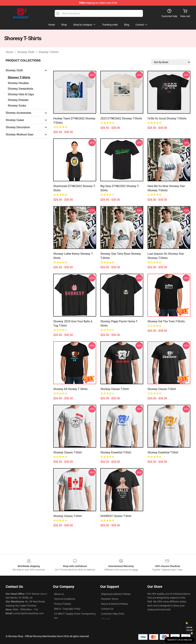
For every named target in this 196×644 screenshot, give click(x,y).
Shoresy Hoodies (18, 83)
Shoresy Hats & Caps (21, 94)
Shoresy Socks (17, 106)
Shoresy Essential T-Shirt (116, 452)
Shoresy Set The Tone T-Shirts (166, 321)
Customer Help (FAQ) (113, 614)
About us (59, 594)
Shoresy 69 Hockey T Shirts (70, 389)
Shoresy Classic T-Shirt (115, 389)
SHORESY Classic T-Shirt (116, 516)
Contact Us (107, 609)
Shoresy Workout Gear (19, 134)
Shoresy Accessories (18, 113)
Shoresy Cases (15, 120)
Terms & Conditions (65, 599)
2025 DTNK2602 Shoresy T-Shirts (121, 118)
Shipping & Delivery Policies (116, 594)
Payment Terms (110, 599)
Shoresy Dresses (18, 100)
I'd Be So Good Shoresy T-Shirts (167, 118)
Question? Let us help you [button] (180, 640)
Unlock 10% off (189, 629)
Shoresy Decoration (18, 127)
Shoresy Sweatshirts (20, 89)
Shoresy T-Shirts (49, 52)
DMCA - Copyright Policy (67, 609)
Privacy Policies (62, 604)
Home (9, 52)
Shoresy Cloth (26, 52)
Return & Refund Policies (114, 604)
